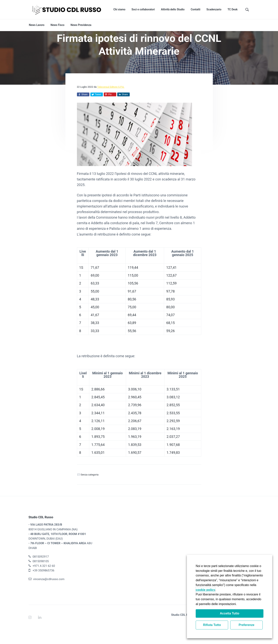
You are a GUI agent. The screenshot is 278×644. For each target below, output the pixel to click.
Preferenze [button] (247, 625)
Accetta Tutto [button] (230, 613)
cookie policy (205, 590)
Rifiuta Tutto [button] (212, 625)
